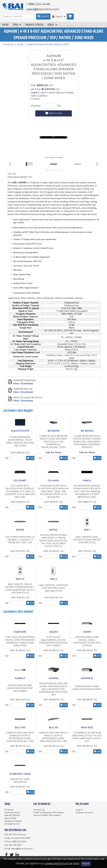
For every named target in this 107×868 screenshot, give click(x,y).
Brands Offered (12, 815)
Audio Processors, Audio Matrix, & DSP (48, 46)
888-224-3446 (19, 842)
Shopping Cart (12, 824)
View (16, 385)
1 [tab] (47, 172)
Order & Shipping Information (49, 813)
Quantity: (36, 108)
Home (5, 27)
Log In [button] (59, 18)
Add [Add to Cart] (30, 460)
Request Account (84, 813)
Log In (79, 810)
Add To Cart (53, 115)
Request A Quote (34, 27)
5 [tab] (58, 172)
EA (59, 108)
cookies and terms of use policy (62, 863)
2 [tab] (50, 172)
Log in (34, 94)
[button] (10, 166)
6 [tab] (61, 172)
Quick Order (11, 818)
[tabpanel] (54, 166)
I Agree (86, 863)
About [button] (52, 27)
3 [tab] (53, 172)
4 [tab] (56, 172)
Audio (20, 46)
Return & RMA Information (47, 815)
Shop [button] (17, 27)
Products (9, 46)
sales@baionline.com (22, 849)
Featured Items (12, 813)
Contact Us (39, 810)
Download (27, 385)
